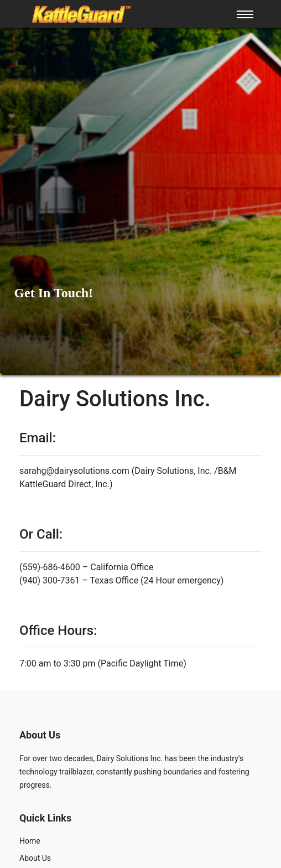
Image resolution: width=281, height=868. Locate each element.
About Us (35, 858)
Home (30, 841)
